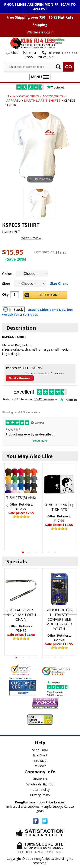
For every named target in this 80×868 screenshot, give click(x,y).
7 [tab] (55, 658)
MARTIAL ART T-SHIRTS (42, 100)
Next (73, 506)
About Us (40, 779)
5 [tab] (48, 552)
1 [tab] (23, 552)
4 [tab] (42, 552)
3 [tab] (36, 552)
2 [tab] (29, 552)
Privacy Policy (40, 795)
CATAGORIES (29, 96)
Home (11, 96)
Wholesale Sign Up (40, 784)
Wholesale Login (40, 32)
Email (33, 53)
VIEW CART (46, 57)
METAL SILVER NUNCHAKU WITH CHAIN (21, 615)
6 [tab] (55, 552)
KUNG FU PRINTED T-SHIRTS (59, 507)
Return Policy (40, 789)
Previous (7, 506)
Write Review (31, 238)
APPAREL (13, 100)
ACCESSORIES (53, 96)
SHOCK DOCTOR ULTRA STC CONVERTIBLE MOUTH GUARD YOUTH (59, 619)
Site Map (40, 760)
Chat (15, 53)
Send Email (40, 750)
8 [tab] (61, 658)
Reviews (40, 766)
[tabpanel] (21, 507)
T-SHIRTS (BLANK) (21, 498)
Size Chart (59, 283)
